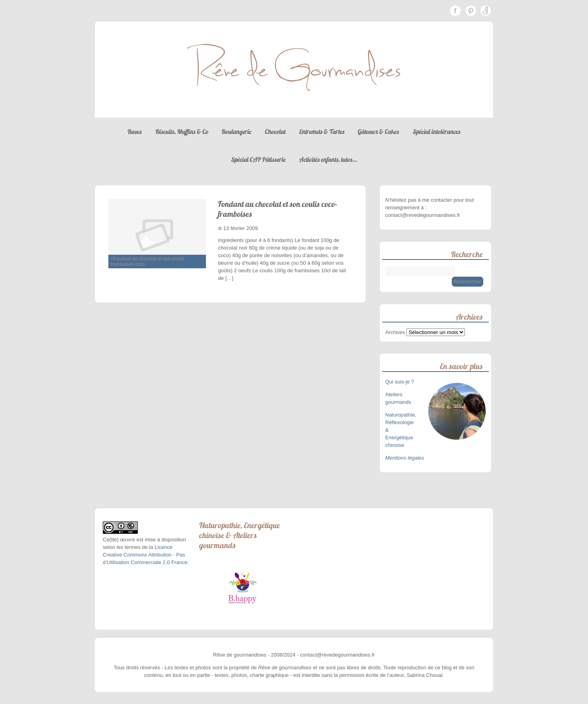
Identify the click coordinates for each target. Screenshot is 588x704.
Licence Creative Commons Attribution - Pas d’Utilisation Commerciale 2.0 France (145, 555)
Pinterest (470, 11)
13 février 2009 (240, 228)
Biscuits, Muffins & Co (182, 132)
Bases (135, 132)
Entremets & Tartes (322, 132)
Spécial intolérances (437, 132)
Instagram (486, 11)
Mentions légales (405, 458)
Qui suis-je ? (400, 382)
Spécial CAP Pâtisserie (258, 159)
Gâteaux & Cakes (378, 132)
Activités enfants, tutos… (328, 159)
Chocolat (275, 132)
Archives (395, 332)
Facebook (455, 11)
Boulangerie (236, 132)
